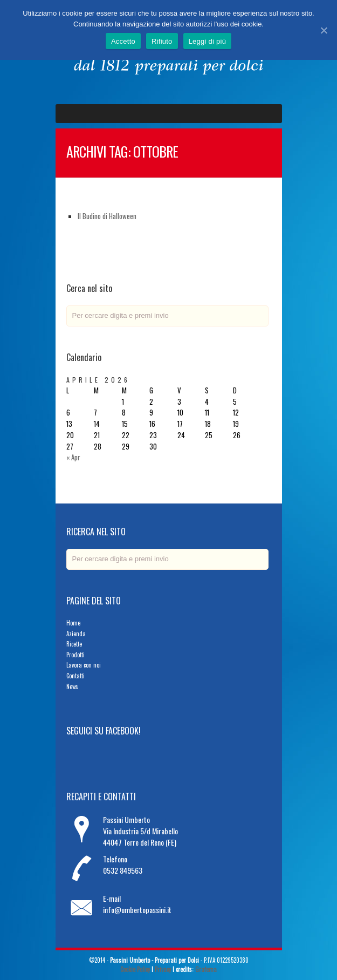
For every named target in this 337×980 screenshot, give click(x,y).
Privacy (163, 969)
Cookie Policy (135, 969)
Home (73, 623)
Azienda (76, 634)
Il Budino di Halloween (107, 216)
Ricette (74, 644)
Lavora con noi (84, 665)
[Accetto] (324, 30)
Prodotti (75, 655)
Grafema (206, 969)
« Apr (73, 457)
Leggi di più (208, 41)
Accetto (123, 41)
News (72, 686)
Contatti (75, 676)
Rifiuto (162, 41)
